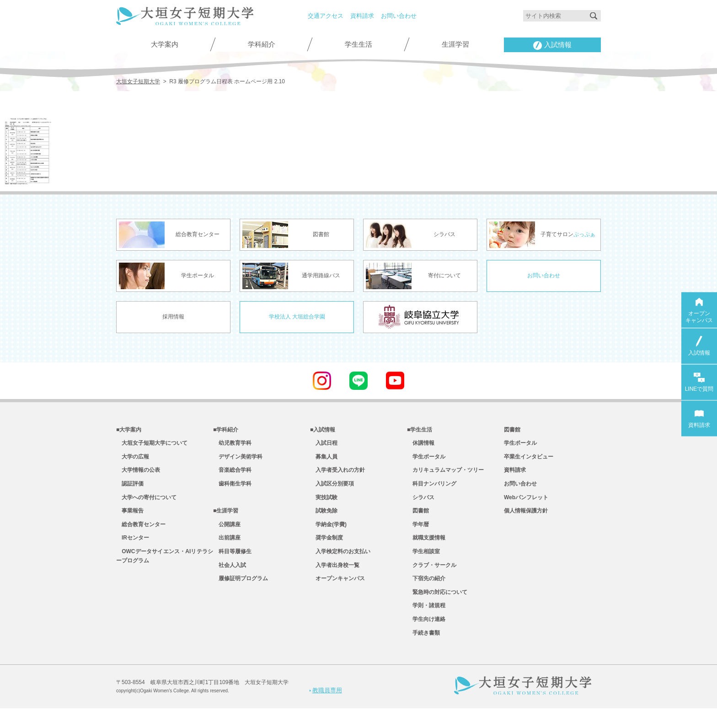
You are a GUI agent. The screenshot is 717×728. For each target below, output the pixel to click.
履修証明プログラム (241, 593)
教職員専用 (325, 709)
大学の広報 (133, 460)
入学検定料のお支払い (340, 563)
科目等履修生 (232, 563)
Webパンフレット (526, 504)
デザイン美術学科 (238, 460)
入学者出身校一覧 (335, 578)
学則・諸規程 (426, 623)
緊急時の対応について (437, 608)
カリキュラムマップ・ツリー (445, 475)
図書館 (418, 519)
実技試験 (324, 504)
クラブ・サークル (432, 578)
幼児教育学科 (232, 445)
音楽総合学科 (232, 475)
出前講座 (227, 549)
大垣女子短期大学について (152, 445)
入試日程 (324, 445)
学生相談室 (423, 563)
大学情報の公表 (138, 475)
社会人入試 (230, 578)
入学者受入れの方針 (337, 475)
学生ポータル (426, 460)
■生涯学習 (226, 519)
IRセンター (133, 549)
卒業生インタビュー (529, 460)
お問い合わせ (399, 16)
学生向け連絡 (426, 637)
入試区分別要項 (332, 489)
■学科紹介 (226, 430)
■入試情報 (323, 430)
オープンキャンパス (337, 593)
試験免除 (324, 519)
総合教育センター (141, 534)
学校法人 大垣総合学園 (297, 316)
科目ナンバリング (432, 489)
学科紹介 (262, 44)
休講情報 (421, 445)
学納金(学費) (328, 534)
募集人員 (324, 460)
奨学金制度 (326, 549)
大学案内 (165, 44)
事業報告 (130, 519)
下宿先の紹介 (426, 593)
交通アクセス (326, 16)
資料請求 (362, 16)
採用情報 (173, 316)
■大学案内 (129, 430)
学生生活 (358, 44)
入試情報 (552, 46)
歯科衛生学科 (232, 489)
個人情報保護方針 (526, 519)
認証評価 (130, 489)
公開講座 (227, 534)
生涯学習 (455, 44)
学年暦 (418, 534)
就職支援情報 (426, 549)
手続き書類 (423, 653)
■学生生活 (420, 430)
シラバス (421, 504)
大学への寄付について (146, 504)
